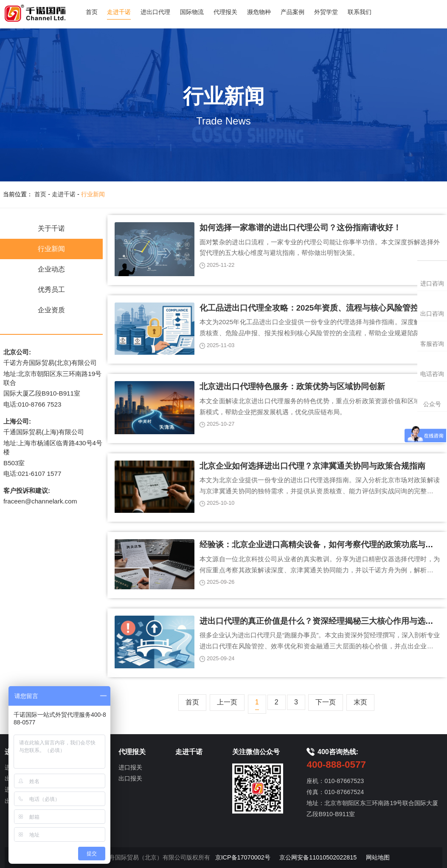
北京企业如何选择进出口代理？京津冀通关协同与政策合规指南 (312, 466)
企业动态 (51, 269)
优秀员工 (51, 290)
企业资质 (51, 310)
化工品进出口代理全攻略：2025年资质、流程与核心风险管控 (309, 308)
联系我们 (360, 12)
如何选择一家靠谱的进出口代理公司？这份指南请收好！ (300, 228)
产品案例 (292, 12)
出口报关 (130, 778)
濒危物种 (259, 12)
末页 (360, 702)
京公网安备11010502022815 (318, 857)
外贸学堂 (326, 12)
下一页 (326, 702)
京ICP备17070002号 (243, 857)
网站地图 (378, 857)
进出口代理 (155, 12)
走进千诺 (119, 12)
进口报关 (130, 767)
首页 (92, 12)
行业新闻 (93, 194)
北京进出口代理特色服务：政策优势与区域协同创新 (292, 386)
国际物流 (192, 12)
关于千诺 (51, 228)
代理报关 (225, 12)
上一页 (227, 702)
